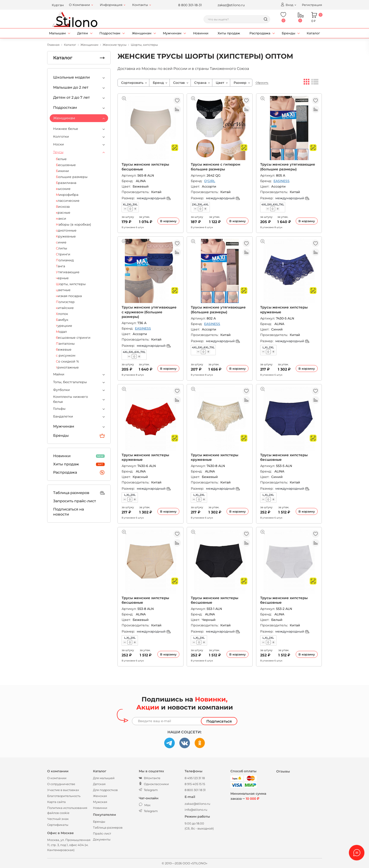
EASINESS (282, 181)
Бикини (62, 171)
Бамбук (62, 320)
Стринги (63, 254)
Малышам (57, 33)
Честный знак (58, 819)
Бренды (288, 33)
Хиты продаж (229, 33)
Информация (111, 5)
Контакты (140, 5)
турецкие (64, 326)
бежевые (64, 349)
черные (62, 278)
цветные (63, 290)
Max (145, 805)
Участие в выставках (63, 790)
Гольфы (59, 409)
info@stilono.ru (196, 810)
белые (61, 159)
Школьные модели (71, 77)
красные (63, 213)
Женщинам (142, 33)
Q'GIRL (210, 181)
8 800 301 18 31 (195, 790)
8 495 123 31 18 (195, 778)
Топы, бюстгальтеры (70, 382)
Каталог (313, 33)
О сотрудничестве (61, 784)
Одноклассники (154, 784)
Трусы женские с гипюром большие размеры (216, 167)
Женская (100, 796)
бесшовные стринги (73, 338)
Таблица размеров (79, 493)
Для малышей (104, 778)
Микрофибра (67, 195)
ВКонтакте (150, 778)
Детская (99, 784)
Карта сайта (56, 802)
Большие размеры (72, 177)
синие (61, 242)
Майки (59, 374)
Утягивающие (68, 272)
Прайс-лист (102, 833)
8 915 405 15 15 (195, 784)
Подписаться (219, 721)
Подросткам (110, 33)
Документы (102, 839)
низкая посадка (69, 296)
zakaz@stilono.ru (231, 5)
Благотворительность (64, 796)
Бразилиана (66, 183)
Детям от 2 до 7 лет (71, 97)
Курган (58, 5)
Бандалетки (63, 416)
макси (61, 218)
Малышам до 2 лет (71, 87)
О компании (57, 778)
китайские (65, 308)
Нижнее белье (66, 129)
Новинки (201, 33)
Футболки (61, 390)
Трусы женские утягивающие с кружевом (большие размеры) (149, 312)
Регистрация (312, 5)
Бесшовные (66, 165)
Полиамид (65, 260)
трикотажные (67, 367)
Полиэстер (65, 302)
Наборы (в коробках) (74, 224)
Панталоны (65, 344)
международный (154, 198)
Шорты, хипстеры (71, 284)
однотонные (66, 230)
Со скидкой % (67, 361)
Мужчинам (172, 33)
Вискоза (63, 207)
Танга (60, 266)
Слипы (61, 248)
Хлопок (62, 314)
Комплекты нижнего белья (71, 399)
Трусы (58, 152)
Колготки (61, 136)
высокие (63, 189)
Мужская (100, 802)
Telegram (148, 790)
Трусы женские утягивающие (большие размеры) (288, 167)
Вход (287, 5)
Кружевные (66, 236)
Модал (61, 332)
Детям (83, 33)
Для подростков (105, 790)
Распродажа (260, 33)
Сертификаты (58, 825)
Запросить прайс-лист (75, 501)
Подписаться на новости (68, 512)
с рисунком (66, 355)
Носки (59, 144)
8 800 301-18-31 (190, 5)
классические (68, 201)
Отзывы (283, 771)
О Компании (79, 5)
